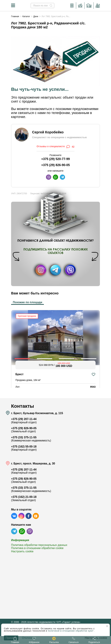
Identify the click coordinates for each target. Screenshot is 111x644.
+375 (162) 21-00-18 (24, 497)
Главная (15, 16)
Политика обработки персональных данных (39, 545)
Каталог (26, 16)
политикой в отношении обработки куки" (71, 631)
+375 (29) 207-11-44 (24, 419)
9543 (93, 387)
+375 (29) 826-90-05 (56, 165)
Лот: (18, 387)
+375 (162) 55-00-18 (24, 447)
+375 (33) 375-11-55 (24, 437)
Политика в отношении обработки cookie (37, 548)
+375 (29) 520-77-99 (56, 159)
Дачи (36, 16)
